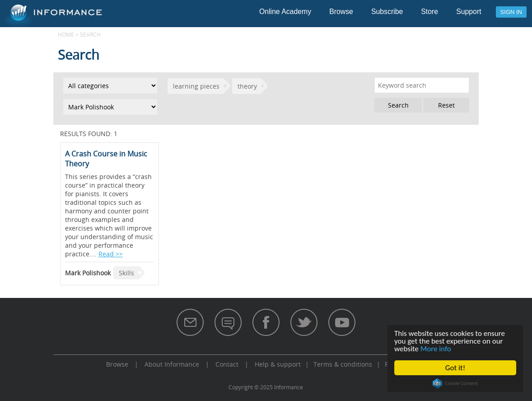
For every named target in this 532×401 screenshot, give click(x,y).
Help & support (278, 364)
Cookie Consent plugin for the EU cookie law (455, 383)
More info (436, 349)
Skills (126, 273)
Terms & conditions (343, 364)
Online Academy (285, 12)
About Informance (172, 364)
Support (469, 12)
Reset (446, 105)
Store (429, 12)
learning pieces (196, 86)
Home (66, 34)
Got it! (455, 368)
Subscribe (387, 12)
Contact (227, 364)
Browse (341, 12)
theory (247, 86)
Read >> (111, 254)
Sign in (511, 12)
